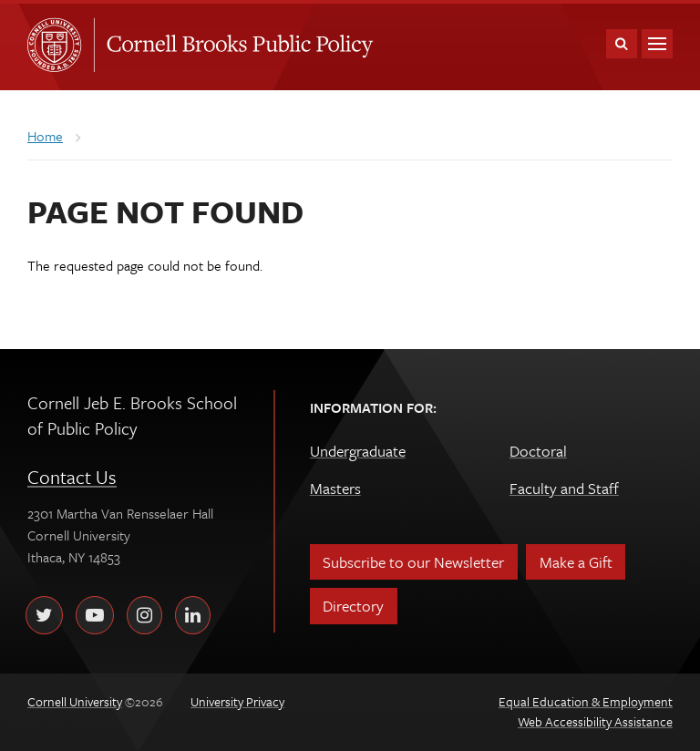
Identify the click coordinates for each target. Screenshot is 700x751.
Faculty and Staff (564, 488)
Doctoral (538, 451)
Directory (353, 606)
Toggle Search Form (622, 44)
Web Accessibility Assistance (595, 721)
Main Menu (657, 44)
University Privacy (237, 701)
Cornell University (60, 45)
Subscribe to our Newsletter (413, 562)
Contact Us (72, 477)
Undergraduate (358, 451)
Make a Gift (576, 562)
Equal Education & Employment (586, 701)
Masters (335, 488)
